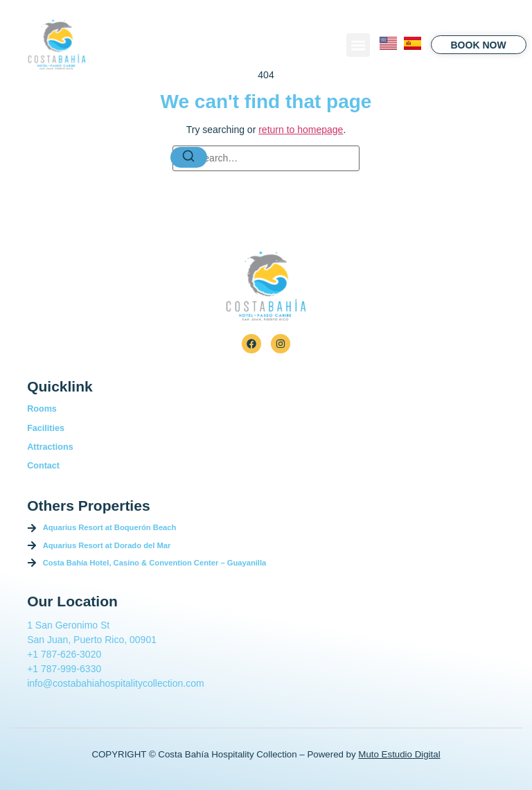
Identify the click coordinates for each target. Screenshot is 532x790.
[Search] (189, 157)
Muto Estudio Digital (399, 754)
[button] (358, 45)
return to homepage (301, 130)
